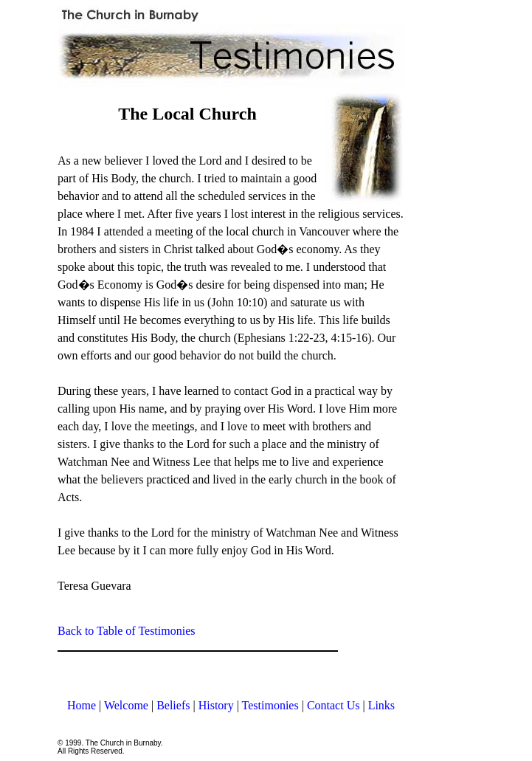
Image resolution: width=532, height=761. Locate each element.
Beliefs (173, 705)
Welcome (126, 705)
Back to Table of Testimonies (126, 631)
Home (82, 705)
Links (381, 705)
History (216, 705)
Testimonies (270, 705)
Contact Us (334, 705)
